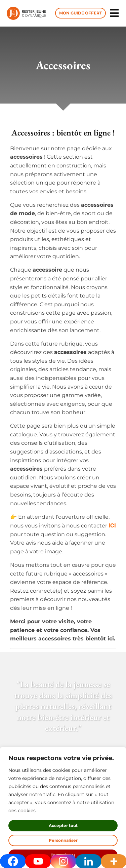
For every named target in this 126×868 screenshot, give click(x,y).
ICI (112, 525)
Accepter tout (63, 825)
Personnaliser (63, 840)
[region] (63, 807)
